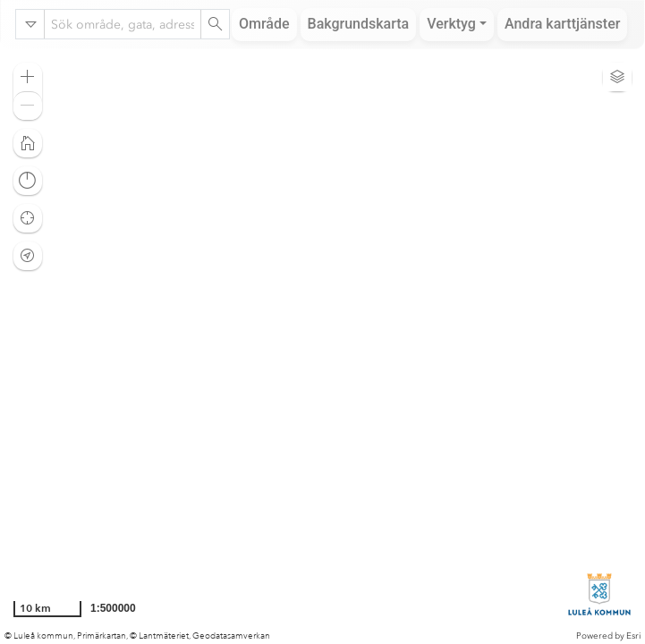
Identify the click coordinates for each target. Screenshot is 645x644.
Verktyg (451, 24)
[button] (28, 77)
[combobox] (123, 24)
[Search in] (30, 24)
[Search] (215, 24)
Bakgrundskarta (359, 24)
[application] (322, 346)
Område (264, 24)
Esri (633, 636)
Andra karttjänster (562, 24)
